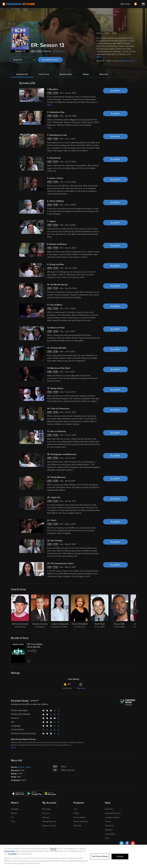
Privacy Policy (10, 851)
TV (12, 817)
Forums (108, 821)
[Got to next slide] (136, 611)
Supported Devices (113, 813)
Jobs (107, 838)
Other (28, 767)
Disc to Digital (79, 817)
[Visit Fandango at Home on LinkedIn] (122, 844)
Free (13, 821)
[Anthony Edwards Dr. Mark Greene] (20, 611)
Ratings (86, 74)
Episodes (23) (22, 74)
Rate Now (81, 688)
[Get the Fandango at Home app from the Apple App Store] (18, 793)
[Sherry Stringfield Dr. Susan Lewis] (80, 611)
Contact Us (109, 826)
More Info (104, 74)
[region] (73, 856)
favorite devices (127, 61)
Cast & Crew (44, 74)
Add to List (60, 51)
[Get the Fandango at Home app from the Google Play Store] (35, 793)
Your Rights (12, 854)
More (99, 57)
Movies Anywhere (81, 821)
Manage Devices (49, 821)
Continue (120, 856)
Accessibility (110, 834)
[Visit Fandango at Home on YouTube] (133, 844)
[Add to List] (29, 661)
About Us (109, 809)
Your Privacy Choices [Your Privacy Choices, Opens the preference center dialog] (100, 856)
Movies (14, 813)
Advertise (109, 830)
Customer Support (112, 817)
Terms (53, 849)
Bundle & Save (66, 74)
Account (46, 813)
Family (76, 813)
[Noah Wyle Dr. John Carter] (100, 611)
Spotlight (15, 809)
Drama (21, 767)
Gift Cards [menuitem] (125, 4)
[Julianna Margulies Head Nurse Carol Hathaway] (60, 611)
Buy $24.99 (53, 60)
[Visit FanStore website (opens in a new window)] (143, 4)
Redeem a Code (49, 826)
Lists (75, 809)
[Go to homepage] (19, 4)
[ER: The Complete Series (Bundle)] (38, 646)
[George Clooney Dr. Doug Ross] (40, 611)
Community (67, 688)
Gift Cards (78, 826)
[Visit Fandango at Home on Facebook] (127, 844)
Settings (46, 817)
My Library (47, 809)
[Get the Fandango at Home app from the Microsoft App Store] (50, 793)
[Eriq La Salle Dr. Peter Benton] (119, 611)
